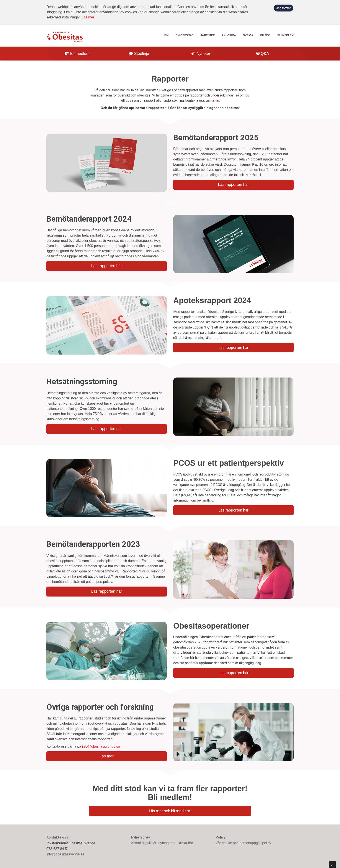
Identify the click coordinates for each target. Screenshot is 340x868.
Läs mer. (88, 17)
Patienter (208, 35)
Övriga (248, 35)
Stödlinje (139, 54)
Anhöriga (229, 35)
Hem (166, 35)
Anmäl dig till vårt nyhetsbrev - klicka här (162, 843)
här (217, 101)
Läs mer (107, 756)
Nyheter (201, 54)
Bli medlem (285, 35)
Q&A (263, 54)
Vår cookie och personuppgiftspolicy (243, 843)
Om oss (265, 35)
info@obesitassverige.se (101, 746)
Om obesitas (184, 35)
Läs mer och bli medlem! (170, 811)
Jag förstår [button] (284, 8)
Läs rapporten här (233, 185)
